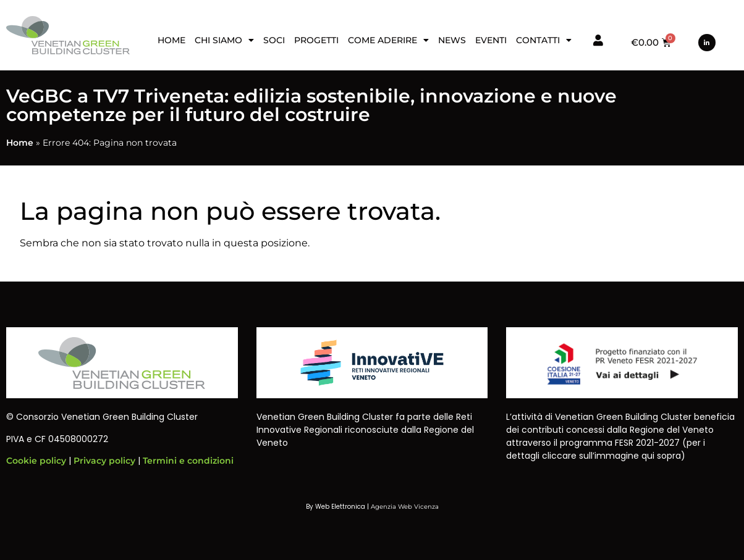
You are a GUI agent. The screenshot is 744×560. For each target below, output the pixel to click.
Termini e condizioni (188, 461)
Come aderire (388, 40)
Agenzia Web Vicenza (405, 507)
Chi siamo (224, 40)
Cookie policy (36, 461)
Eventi (491, 40)
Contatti (544, 40)
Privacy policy (104, 461)
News (452, 40)
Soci (274, 40)
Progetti (316, 40)
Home (171, 40)
